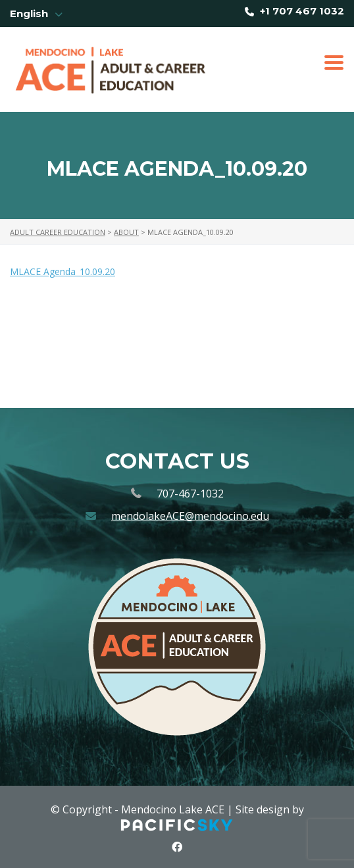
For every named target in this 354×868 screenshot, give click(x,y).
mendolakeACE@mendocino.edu (190, 516)
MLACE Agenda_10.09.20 (63, 271)
